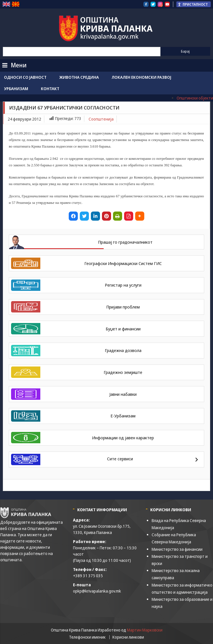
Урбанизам (16, 89)
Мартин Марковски (145, 630)
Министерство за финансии (177, 549)
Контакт (50, 89)
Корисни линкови (128, 637)
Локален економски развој (141, 77)
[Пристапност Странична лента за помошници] (194, 4)
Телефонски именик (87, 637)
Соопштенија (101, 119)
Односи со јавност (25, 77)
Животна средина (79, 77)
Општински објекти (195, 98)
